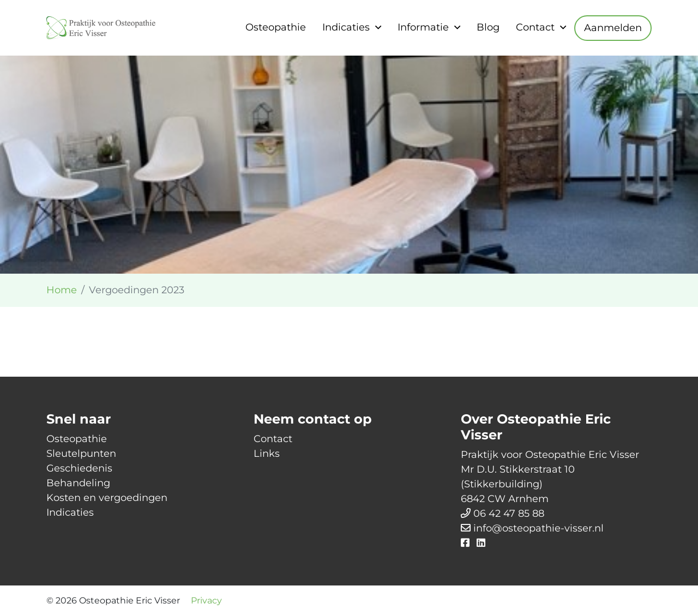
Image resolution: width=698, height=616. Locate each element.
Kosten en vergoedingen (107, 498)
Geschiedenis (79, 468)
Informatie (423, 27)
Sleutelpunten (81, 454)
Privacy (206, 600)
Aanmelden (613, 28)
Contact (535, 27)
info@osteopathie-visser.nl (538, 528)
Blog (488, 27)
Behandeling (78, 483)
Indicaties (346, 27)
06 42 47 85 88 (509, 514)
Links (267, 454)
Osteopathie (276, 27)
